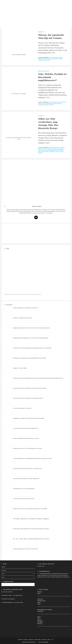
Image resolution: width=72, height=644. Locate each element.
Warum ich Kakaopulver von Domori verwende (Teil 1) (26, 308)
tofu (49, 60)
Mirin (61, 58)
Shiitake (41, 59)
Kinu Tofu (42, 104)
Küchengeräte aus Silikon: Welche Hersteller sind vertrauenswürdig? (29, 418)
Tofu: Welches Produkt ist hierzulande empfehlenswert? (26, 428)
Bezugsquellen (44, 71)
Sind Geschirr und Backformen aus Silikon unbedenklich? (26, 479)
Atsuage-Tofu (43, 149)
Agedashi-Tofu (55, 148)
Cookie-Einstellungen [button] (43, 642)
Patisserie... (41, 611)
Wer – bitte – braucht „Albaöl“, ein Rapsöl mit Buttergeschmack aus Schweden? (31, 539)
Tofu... (39, 604)
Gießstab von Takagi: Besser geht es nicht (22, 318)
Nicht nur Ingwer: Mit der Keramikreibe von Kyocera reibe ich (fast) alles (30, 388)
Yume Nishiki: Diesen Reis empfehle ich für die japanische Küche (28, 398)
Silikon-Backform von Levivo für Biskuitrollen (24, 489)
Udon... (40, 602)
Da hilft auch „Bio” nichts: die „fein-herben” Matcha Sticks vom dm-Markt (30, 509)
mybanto (4, 570)
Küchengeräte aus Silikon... (45, 610)
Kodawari (49, 104)
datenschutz (38, 639)
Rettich (41, 152)
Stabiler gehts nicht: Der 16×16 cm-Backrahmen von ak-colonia (27, 448)
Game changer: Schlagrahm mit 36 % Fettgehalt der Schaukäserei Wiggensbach (31, 519)
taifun (60, 59)
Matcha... (40, 592)
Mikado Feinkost (57, 150)
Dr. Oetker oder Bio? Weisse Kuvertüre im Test (24, 499)
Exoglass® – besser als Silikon (20, 368)
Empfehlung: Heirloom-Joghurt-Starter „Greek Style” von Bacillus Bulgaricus (31, 338)
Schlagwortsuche (8, 581)
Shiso (46, 152)
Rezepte (41, 32)
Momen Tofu (57, 104)
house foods (54, 58)
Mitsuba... (40, 620)
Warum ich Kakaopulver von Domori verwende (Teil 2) (26, 549)
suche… (18, 574)
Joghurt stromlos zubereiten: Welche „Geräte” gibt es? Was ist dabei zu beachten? (31, 328)
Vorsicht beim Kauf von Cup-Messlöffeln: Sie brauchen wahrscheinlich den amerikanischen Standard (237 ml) (38, 378)
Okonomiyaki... (42, 601)
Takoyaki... (41, 599)
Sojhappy (54, 59)
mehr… (18, 577)
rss (52, 639)
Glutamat (42, 150)
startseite (20, 639)
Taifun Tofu (42, 60)
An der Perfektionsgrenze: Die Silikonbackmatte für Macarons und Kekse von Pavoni (32, 458)
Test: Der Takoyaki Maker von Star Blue (22, 408)
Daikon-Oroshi (53, 149)
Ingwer (48, 150)
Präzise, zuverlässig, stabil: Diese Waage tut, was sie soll (26, 438)
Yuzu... (39, 593)
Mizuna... (40, 624)
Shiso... (40, 617)
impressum (31, 639)
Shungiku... (41, 622)
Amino (62, 148)
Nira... (39, 619)
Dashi (61, 149)
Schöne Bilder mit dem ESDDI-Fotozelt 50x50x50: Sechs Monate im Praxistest (31, 529)
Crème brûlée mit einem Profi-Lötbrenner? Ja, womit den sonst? (28, 469)
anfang (3, 567)
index (49, 639)
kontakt (25, 639)
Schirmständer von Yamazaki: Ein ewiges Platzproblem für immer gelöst (29, 358)
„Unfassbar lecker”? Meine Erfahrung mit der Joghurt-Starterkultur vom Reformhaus (32, 348)
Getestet (53, 102)
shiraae (48, 59)
